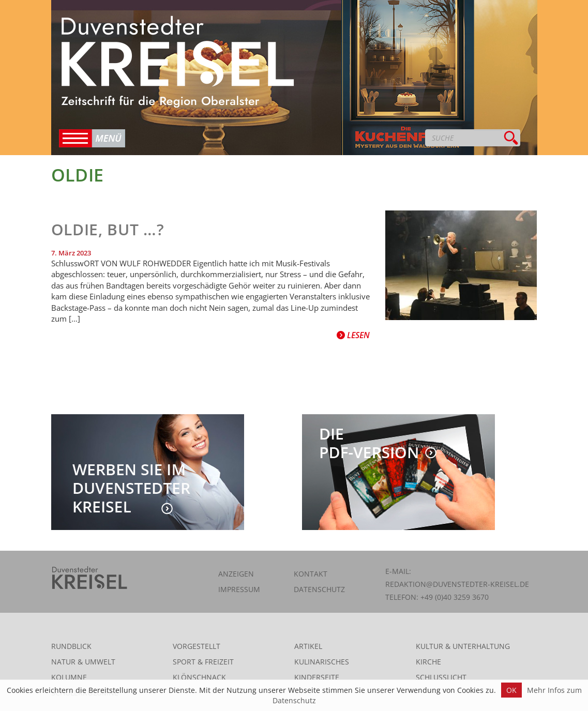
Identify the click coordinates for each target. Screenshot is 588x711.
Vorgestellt (197, 646)
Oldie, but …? (108, 229)
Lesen (353, 335)
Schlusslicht (441, 677)
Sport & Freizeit (203, 662)
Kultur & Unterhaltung (463, 646)
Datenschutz (319, 589)
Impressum (239, 589)
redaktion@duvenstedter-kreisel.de (457, 584)
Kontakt (311, 574)
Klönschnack (199, 677)
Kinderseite (317, 677)
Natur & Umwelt (83, 662)
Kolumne (69, 677)
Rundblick (71, 646)
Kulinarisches (322, 662)
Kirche (428, 662)
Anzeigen (236, 574)
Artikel (308, 646)
